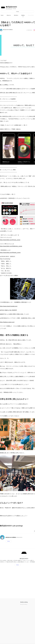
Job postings (31, 15)
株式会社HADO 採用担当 (8, 30)
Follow (18, 12)
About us (9, 15)
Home (2, 15)
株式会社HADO (11, 7)
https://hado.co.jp (9, 9)
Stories (23, 15)
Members (16, 15)
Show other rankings (24, 604)
